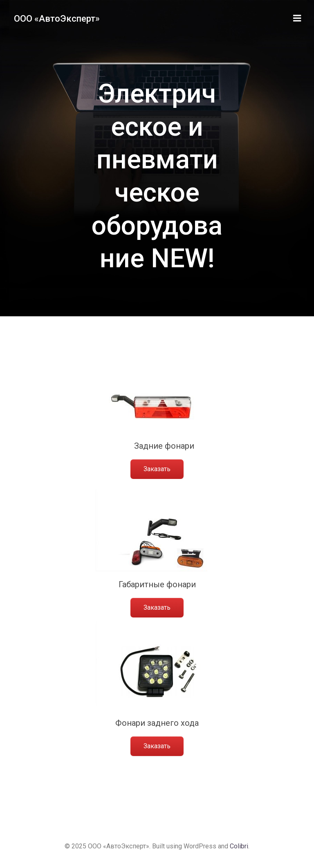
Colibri (239, 846)
